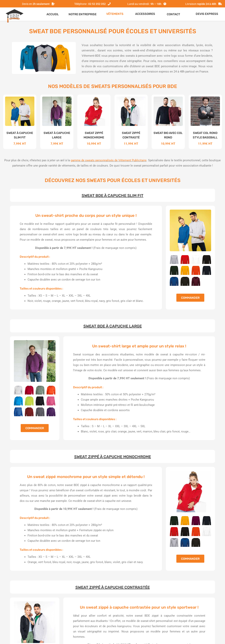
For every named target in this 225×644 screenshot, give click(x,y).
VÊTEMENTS (115, 14)
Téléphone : (90, 4)
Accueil (53, 14)
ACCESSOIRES (145, 14)
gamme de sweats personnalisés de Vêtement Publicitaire (109, 160)
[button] (116, 14)
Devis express (207, 14)
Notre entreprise (83, 14)
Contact (173, 14)
